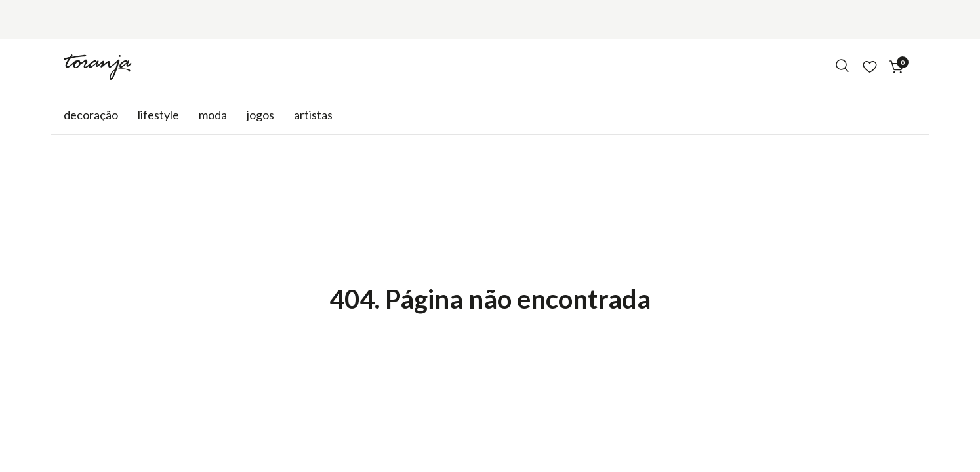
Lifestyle (158, 115)
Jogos (260, 115)
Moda (213, 115)
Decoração (91, 115)
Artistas (313, 115)
